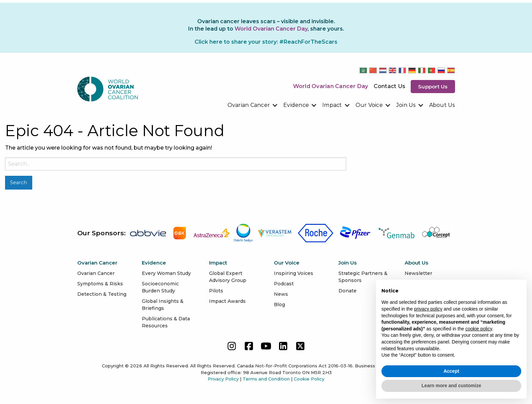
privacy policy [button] (428, 309)
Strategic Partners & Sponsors (363, 277)
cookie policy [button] (479, 329)
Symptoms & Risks (100, 284)
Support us (433, 87)
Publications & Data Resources (166, 322)
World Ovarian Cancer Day (331, 86)
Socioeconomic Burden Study (160, 287)
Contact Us (390, 86)
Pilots (216, 291)
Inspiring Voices (294, 273)
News (281, 294)
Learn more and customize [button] (451, 386)
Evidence (296, 105)
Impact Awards (227, 301)
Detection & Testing (102, 294)
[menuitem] (253, 105)
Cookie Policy (309, 379)
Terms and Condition (266, 379)
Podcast (284, 284)
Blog (279, 305)
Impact (332, 105)
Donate (347, 291)
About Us (442, 105)
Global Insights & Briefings (163, 305)
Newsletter (418, 273)
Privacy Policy (223, 379)
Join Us (406, 105)
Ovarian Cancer (249, 105)
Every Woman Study (166, 273)
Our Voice (369, 105)
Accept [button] (452, 371)
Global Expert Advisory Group (228, 277)
